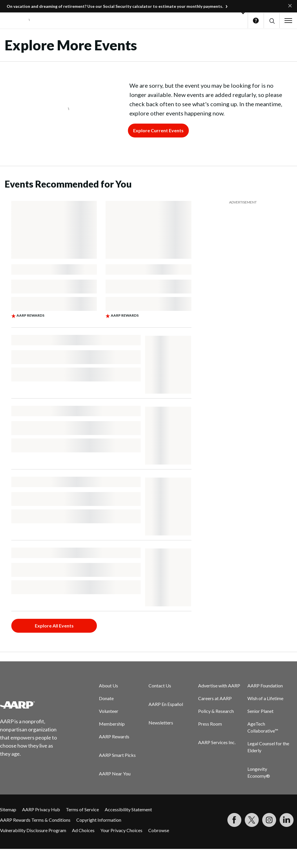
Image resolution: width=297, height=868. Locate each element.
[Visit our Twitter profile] (252, 820)
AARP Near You (115, 774)
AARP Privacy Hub (41, 809)
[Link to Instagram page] (269, 820)
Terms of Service (82, 809)
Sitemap (8, 809)
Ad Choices (83, 830)
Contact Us (160, 686)
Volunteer (109, 711)
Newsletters (161, 723)
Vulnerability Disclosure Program (33, 830)
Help (256, 21)
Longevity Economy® (259, 772)
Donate (106, 698)
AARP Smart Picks (117, 755)
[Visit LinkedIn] (287, 820)
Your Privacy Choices (121, 830)
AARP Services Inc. (217, 742)
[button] (272, 21)
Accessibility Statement (128, 809)
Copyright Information (99, 820)
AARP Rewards (114, 736)
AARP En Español (166, 704)
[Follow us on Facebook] (234, 820)
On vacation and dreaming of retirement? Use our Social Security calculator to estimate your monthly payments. (115, 6)
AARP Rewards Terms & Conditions (35, 820)
